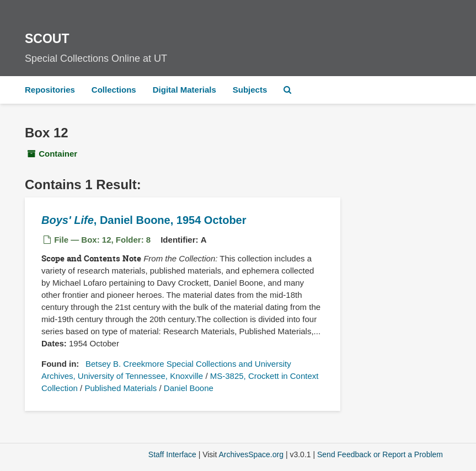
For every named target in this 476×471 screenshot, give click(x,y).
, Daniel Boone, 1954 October (144, 220)
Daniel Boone (189, 388)
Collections (114, 90)
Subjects (250, 90)
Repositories (50, 90)
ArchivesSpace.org (251, 454)
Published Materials (121, 388)
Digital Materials (184, 90)
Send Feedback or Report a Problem (380, 454)
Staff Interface (172, 454)
